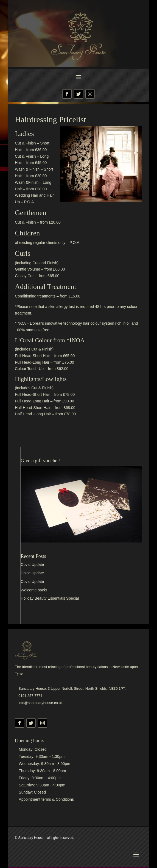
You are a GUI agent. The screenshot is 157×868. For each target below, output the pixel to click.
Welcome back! (34, 590)
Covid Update (32, 564)
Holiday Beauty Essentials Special (50, 598)
